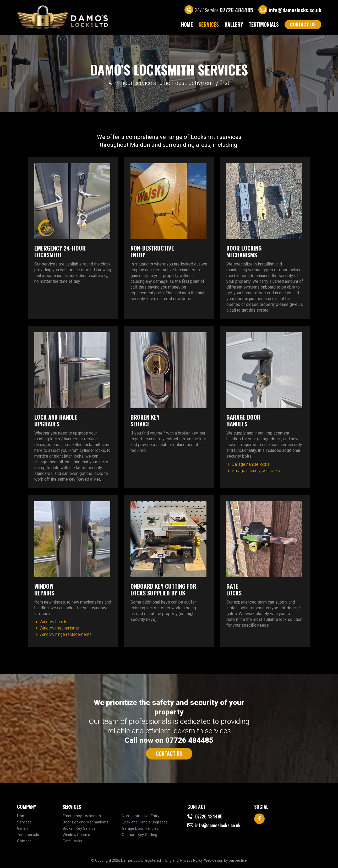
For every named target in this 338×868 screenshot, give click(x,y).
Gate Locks (72, 841)
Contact (24, 841)
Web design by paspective (225, 860)
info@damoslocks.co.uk (295, 10)
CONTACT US (303, 24)
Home (187, 24)
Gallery (234, 24)
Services (209, 24)
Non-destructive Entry (141, 816)
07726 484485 (209, 816)
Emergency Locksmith (82, 816)
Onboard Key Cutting (140, 835)
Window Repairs (76, 835)
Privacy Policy (191, 860)
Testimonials (264, 24)
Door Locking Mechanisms (86, 822)
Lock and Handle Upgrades (145, 822)
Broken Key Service (79, 828)
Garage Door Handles (140, 828)
